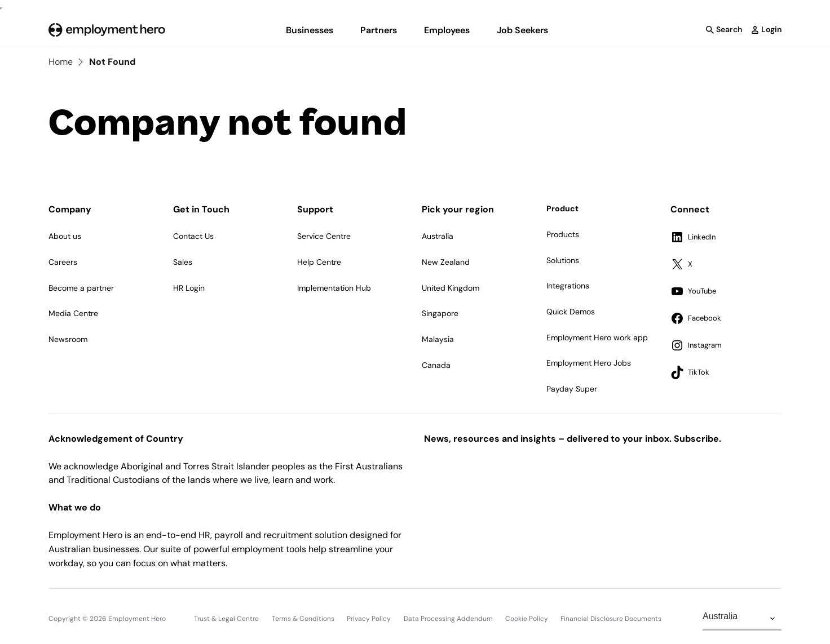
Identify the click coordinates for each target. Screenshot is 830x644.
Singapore (440, 313)
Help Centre (319, 262)
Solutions (563, 260)
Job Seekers (522, 30)
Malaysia (438, 339)
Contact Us (193, 236)
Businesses (310, 30)
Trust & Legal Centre (226, 619)
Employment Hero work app (597, 337)
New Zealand (446, 262)
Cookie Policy (527, 619)
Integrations (568, 286)
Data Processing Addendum (448, 619)
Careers (63, 262)
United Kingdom (451, 288)
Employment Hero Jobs (589, 363)
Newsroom (68, 339)
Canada (436, 365)
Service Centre (324, 236)
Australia (438, 236)
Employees (447, 30)
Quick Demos (571, 312)
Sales (183, 262)
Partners (379, 30)
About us (65, 236)
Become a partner (81, 288)
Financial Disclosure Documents (611, 619)
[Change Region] (742, 619)
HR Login (189, 288)
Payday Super (572, 389)
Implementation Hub (334, 288)
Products (563, 234)
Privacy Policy (369, 619)
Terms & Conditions (303, 619)
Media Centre (73, 313)
